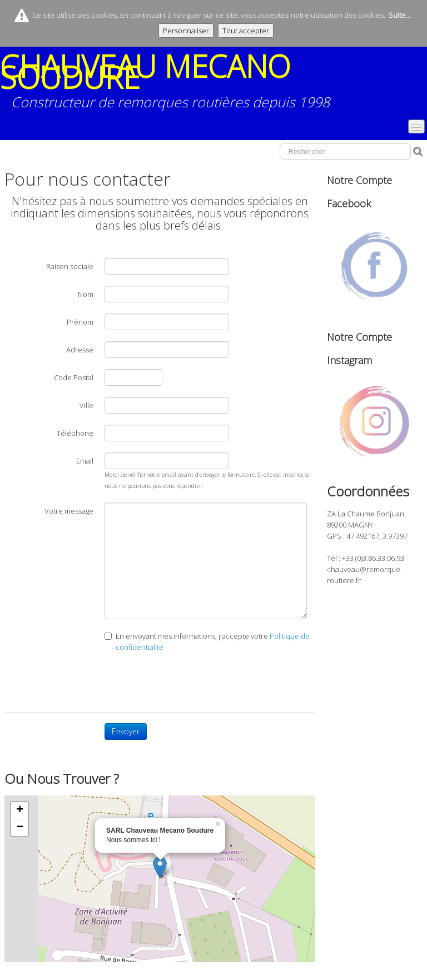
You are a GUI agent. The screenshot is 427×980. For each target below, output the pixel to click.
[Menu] (416, 126)
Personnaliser (186, 31)
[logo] (213, 85)
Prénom (80, 322)
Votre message (69, 511)
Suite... (400, 15)
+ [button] (20, 810)
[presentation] (189, 679)
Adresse (80, 350)
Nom (86, 294)
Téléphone (75, 433)
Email (85, 461)
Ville (86, 405)
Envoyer (126, 731)
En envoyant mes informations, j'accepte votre (207, 641)
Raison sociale (70, 266)
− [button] (20, 828)
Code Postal (74, 377)
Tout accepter (246, 31)
